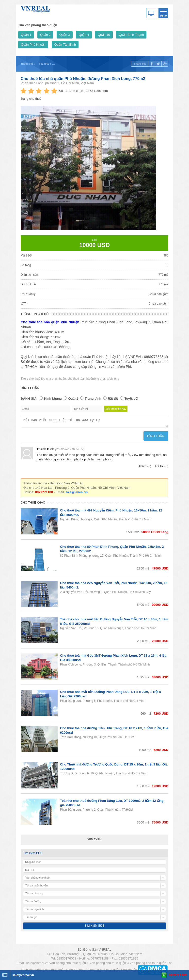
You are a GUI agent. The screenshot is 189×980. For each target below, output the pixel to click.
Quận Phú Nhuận (33, 45)
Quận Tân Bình (65, 45)
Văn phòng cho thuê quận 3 (109, 964)
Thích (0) (145, 468)
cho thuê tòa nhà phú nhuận (47, 379)
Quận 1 (26, 35)
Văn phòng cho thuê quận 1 (69, 964)
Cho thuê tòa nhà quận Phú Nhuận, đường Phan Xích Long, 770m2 (83, 79)
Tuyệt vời (131, 399)
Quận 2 (45, 35)
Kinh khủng (53, 399)
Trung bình (93, 399)
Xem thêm (94, 841)
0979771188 (178, 975)
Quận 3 (64, 35)
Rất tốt (113, 399)
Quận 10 (104, 35)
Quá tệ (73, 399)
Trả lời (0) (161, 468)
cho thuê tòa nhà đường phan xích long (93, 379)
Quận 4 (84, 35)
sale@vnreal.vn (77, 494)
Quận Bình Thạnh (131, 35)
